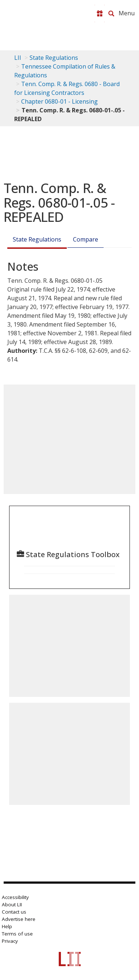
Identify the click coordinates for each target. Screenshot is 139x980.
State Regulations (54, 58)
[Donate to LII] (100, 13)
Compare (86, 239)
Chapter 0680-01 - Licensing (59, 101)
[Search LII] (111, 13)
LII (18, 58)
